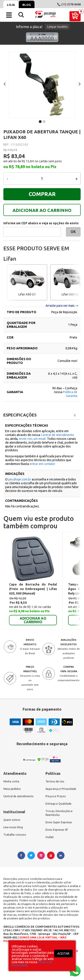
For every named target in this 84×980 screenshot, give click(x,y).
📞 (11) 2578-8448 (69, 4)
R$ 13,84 (28, 161)
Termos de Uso (55, 781)
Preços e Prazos (56, 796)
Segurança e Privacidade (61, 789)
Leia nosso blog (13, 827)
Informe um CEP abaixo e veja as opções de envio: (41, 223)
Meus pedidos (12, 789)
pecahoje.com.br (20, 479)
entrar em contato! (42, 464)
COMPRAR (42, 194)
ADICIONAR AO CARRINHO (42, 210)
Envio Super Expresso (59, 822)
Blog (27, 5)
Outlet (50, 837)
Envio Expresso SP (57, 830)
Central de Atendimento (57, 435)
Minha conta (11, 781)
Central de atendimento (18, 796)
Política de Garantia (70, 394)
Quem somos (12, 820)
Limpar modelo (57, 27)
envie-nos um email (32, 439)
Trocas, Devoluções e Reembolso (59, 813)
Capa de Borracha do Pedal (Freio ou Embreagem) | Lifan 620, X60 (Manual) (33, 589)
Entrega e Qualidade (58, 804)
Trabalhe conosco (15, 835)
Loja (11, 5)
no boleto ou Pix (41, 167)
